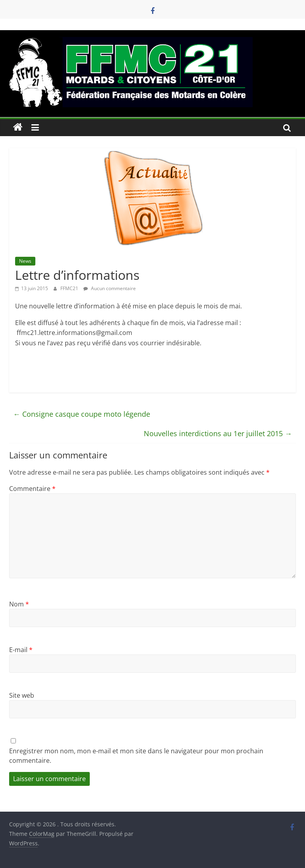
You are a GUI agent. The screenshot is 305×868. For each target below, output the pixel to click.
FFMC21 (70, 288)
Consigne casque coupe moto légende (82, 414)
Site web (22, 695)
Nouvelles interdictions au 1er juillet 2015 (218, 433)
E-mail (21, 650)
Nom (19, 604)
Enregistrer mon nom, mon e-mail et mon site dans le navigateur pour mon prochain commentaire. (136, 756)
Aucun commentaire (110, 288)
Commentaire (32, 489)
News (25, 261)
